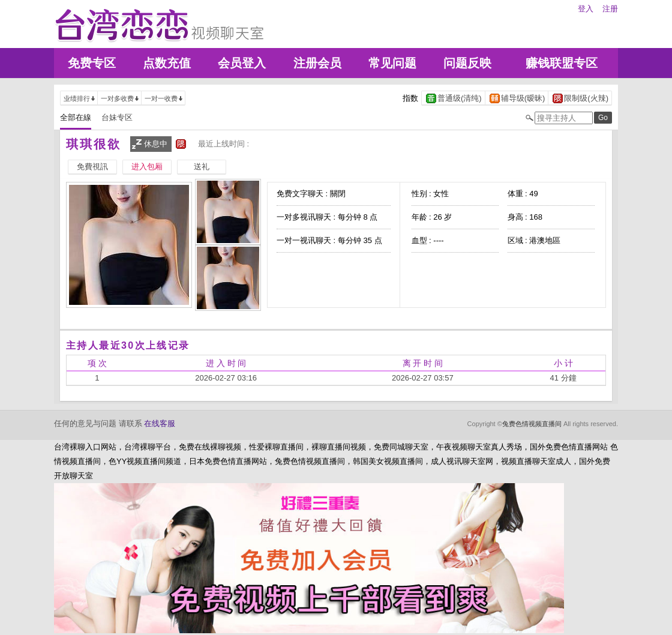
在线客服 (160, 423)
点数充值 (167, 63)
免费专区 (92, 63)
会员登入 (242, 63)
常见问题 (392, 63)
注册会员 (317, 63)
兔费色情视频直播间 (532, 424)
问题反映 (467, 63)
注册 (610, 9)
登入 (586, 9)
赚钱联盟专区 (562, 63)
